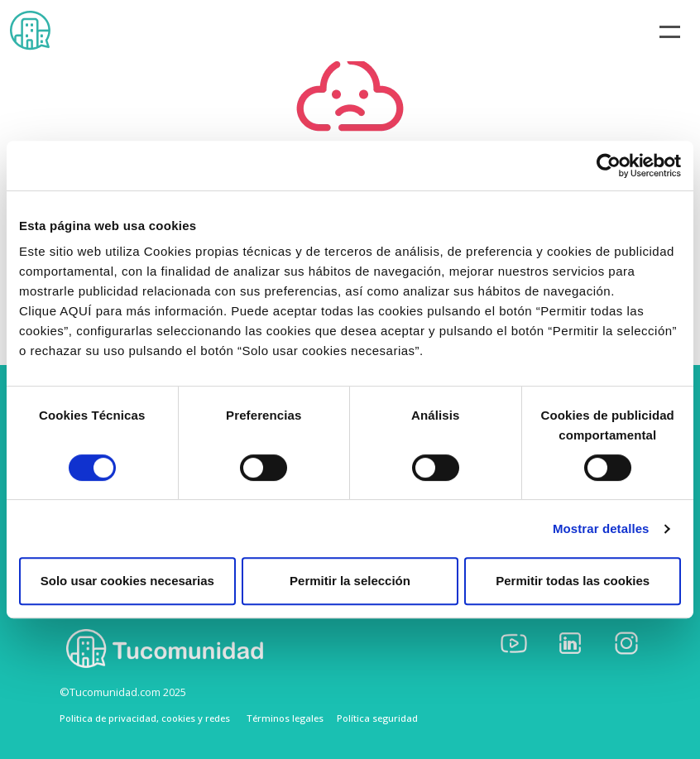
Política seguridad (377, 718)
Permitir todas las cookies (573, 581)
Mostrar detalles (601, 528)
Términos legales (285, 718)
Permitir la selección (350, 581)
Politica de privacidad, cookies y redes (145, 718)
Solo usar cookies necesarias (127, 581)
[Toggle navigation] (670, 31)
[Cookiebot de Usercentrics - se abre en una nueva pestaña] (609, 166)
